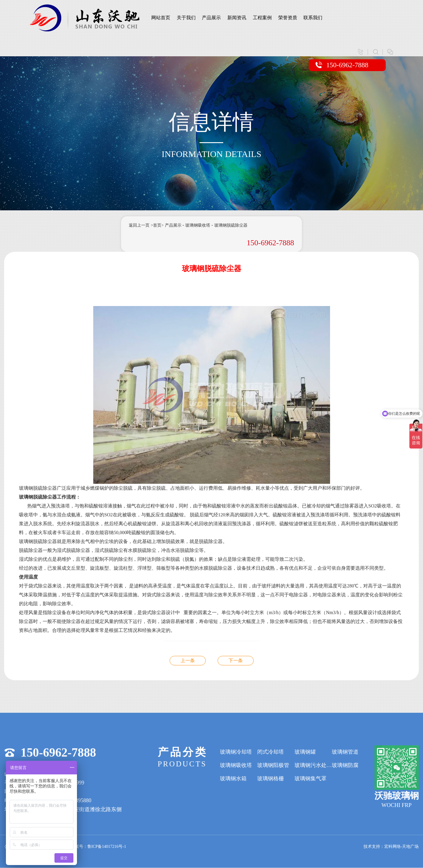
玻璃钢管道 (345, 752)
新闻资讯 (237, 18)
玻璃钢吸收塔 (198, 225)
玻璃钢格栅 (271, 779)
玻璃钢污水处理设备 (313, 765)
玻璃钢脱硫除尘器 (231, 225)
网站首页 (161, 18)
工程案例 (262, 18)
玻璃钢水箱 (233, 779)
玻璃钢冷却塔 (236, 752)
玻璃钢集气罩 (311, 779)
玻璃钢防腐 (345, 765)
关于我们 (186, 18)
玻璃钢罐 (305, 752)
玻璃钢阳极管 (273, 765)
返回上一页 (139, 225)
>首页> (157, 225)
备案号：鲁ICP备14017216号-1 (98, 847)
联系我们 (313, 18)
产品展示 (211, 18)
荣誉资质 (288, 18)
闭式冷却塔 (271, 752)
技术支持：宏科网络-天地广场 (391, 847)
